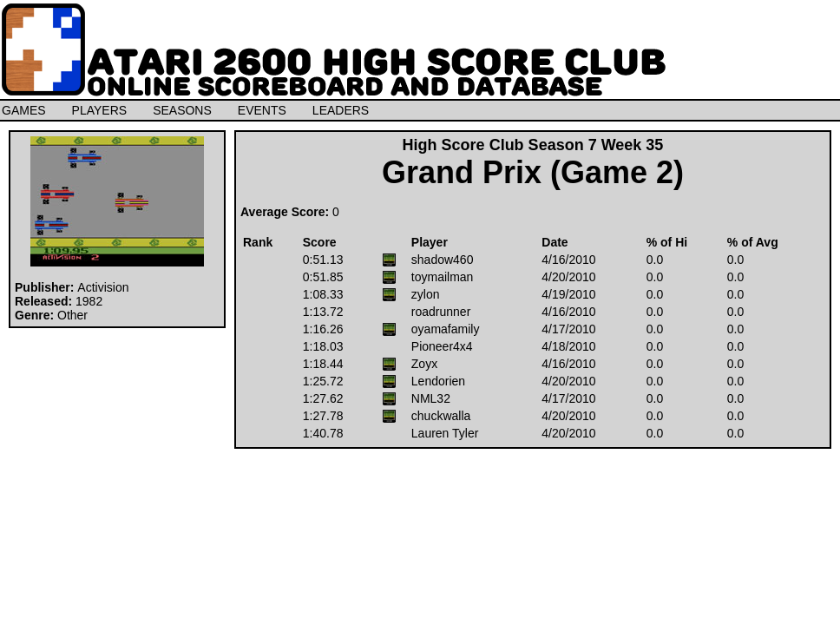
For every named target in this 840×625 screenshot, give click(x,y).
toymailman (443, 277)
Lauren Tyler (445, 433)
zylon (426, 294)
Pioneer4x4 (442, 346)
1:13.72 (323, 312)
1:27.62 (323, 398)
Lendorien (438, 381)
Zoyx (424, 364)
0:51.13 (323, 260)
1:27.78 (323, 416)
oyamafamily (446, 329)
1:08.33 (323, 294)
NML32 (431, 398)
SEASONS (182, 110)
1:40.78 (323, 433)
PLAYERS (100, 110)
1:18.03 (323, 346)
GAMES (24, 110)
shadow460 (443, 260)
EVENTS (262, 110)
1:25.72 (323, 381)
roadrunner (441, 312)
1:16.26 (323, 329)
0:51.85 (323, 277)
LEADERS (341, 110)
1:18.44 (323, 364)
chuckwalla (441, 416)
